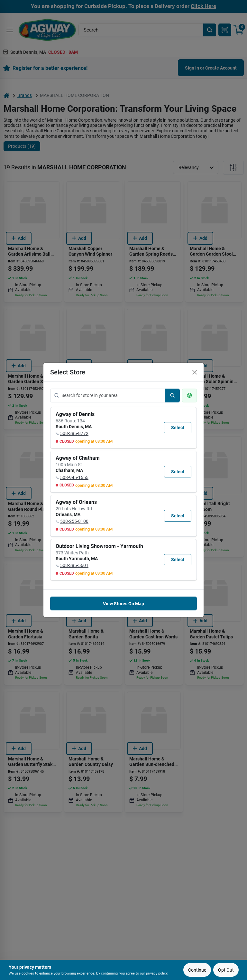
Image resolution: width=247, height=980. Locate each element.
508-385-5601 (74, 565)
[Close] (195, 372)
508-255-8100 (74, 521)
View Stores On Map (123, 604)
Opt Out (226, 970)
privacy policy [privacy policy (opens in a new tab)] (157, 973)
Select (178, 428)
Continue (197, 970)
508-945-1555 (74, 477)
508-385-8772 (74, 433)
